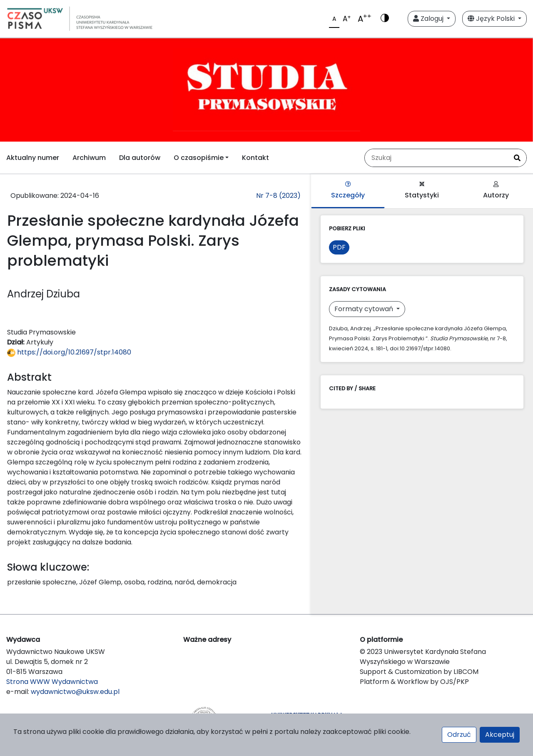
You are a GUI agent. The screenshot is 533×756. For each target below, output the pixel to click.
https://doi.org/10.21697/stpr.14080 (69, 352)
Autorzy (496, 191)
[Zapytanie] (436, 158)
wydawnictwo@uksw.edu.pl (75, 692)
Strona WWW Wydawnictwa (52, 682)
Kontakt (255, 158)
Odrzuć (459, 735)
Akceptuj (500, 735)
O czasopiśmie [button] (199, 158)
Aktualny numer (33, 158)
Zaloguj (429, 19)
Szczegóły (348, 191)
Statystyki (422, 191)
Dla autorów (140, 158)
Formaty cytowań (365, 309)
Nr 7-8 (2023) (278, 196)
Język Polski (492, 19)
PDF (339, 247)
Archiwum (89, 158)
